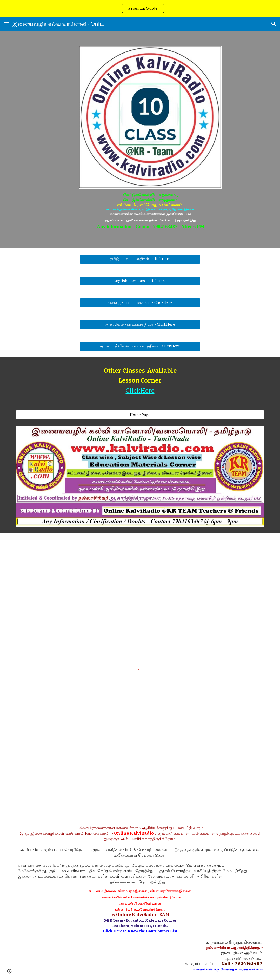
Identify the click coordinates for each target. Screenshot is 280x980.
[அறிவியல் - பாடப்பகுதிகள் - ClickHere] (140, 325)
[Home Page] (140, 415)
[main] (151, 211)
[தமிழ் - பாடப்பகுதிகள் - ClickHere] (140, 259)
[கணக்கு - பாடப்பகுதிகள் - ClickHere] (140, 303)
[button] (6, 24)
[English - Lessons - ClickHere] (140, 281)
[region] (140, 8)
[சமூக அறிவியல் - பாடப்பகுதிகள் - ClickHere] (140, 346)
